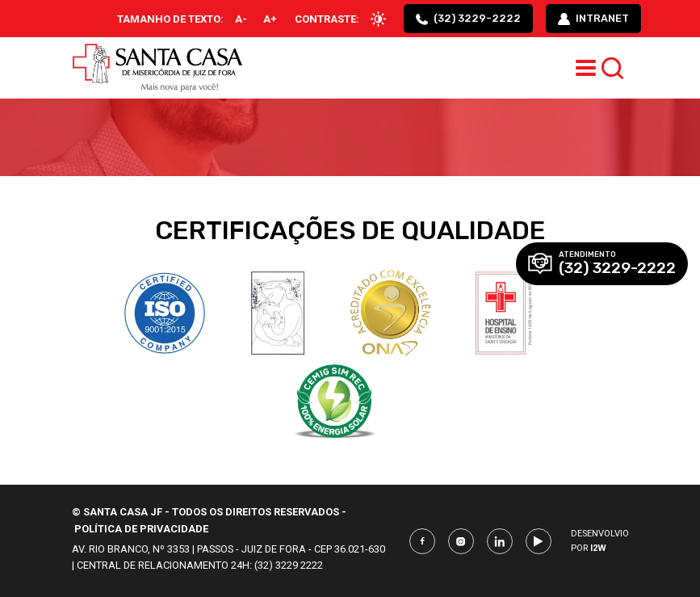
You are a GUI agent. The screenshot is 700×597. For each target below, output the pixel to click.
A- (241, 19)
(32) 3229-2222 (468, 19)
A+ (270, 19)
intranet (593, 19)
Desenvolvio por (600, 541)
